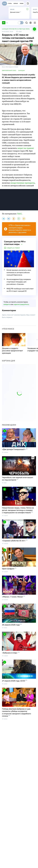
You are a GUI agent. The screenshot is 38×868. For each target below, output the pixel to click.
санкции (21, 71)
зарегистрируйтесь (21, 304)
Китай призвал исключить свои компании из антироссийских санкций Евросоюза (19, 272)
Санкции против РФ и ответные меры (16, 29)
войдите (7, 304)
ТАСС (19, 214)
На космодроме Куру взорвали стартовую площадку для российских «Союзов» (19, 282)
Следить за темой (13, 248)
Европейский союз (9, 71)
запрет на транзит (26, 148)
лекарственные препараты (23, 183)
